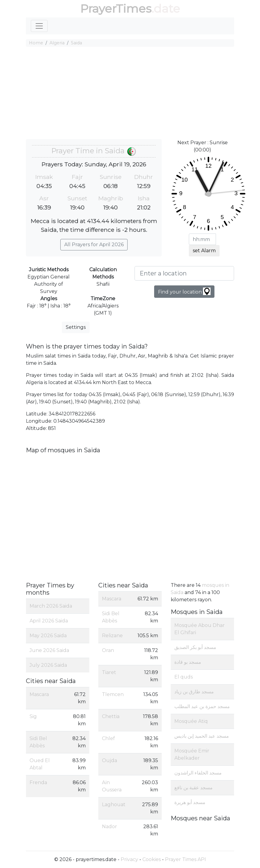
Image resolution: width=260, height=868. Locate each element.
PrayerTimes (116, 9)
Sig (33, 716)
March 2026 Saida (51, 606)
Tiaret (109, 672)
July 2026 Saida (48, 665)
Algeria (57, 43)
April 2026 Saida (49, 621)
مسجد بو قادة (188, 662)
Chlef (108, 738)
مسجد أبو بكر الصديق (195, 647)
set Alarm (204, 251)
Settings (76, 327)
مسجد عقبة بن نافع (193, 788)
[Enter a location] (184, 273)
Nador (109, 827)
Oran (108, 650)
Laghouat (114, 804)
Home (36, 43)
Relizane (112, 636)
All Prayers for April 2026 (94, 245)
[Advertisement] (130, 94)
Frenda (38, 782)
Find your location (184, 291)
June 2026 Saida (49, 650)
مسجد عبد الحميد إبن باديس (202, 736)
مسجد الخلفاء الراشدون (198, 773)
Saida (76, 43)
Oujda (109, 760)
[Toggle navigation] (39, 26)
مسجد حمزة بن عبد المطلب (202, 706)
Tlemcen (113, 694)
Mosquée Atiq (191, 721)
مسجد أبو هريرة (190, 802)
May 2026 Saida (48, 636)
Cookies (152, 859)
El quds (184, 677)
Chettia (111, 716)
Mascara (39, 694)
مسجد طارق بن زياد (194, 692)
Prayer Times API (185, 859)
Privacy (129, 859)
